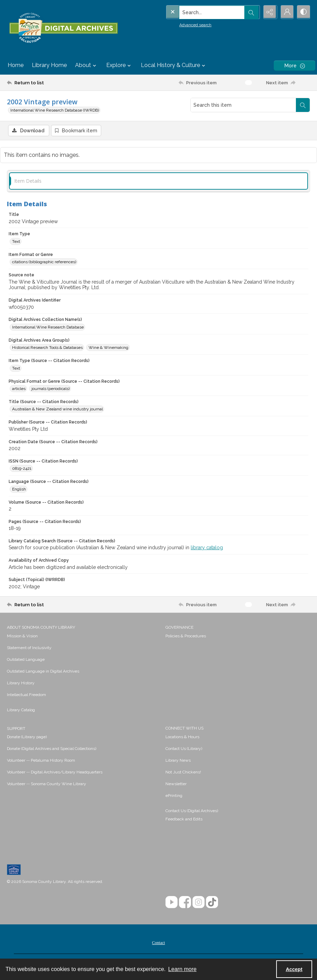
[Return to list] (48, 83)
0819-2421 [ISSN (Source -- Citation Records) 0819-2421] (22, 469)
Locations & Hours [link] (182, 737)
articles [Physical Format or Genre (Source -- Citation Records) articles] (19, 389)
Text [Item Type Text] (16, 242)
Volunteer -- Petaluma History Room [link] (41, 761)
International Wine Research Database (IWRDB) (55, 110)
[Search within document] (303, 105)
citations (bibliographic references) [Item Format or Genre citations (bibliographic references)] (44, 262)
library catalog (207, 548)
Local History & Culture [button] (174, 65)
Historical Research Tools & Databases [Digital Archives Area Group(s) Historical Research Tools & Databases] (47, 348)
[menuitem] (83, 636)
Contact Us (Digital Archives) (192, 811)
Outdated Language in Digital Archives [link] (43, 672)
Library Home (49, 65)
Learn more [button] (182, 969)
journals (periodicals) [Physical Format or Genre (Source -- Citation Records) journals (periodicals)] (51, 389)
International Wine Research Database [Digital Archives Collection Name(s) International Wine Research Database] (48, 327)
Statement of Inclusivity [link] (29, 648)
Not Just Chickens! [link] (183, 772)
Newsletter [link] (176, 784)
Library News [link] (178, 761)
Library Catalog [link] (21, 710)
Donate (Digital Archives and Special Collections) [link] (52, 749)
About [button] (87, 65)
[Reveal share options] (269, 12)
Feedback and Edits (184, 819)
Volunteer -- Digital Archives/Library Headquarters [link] (55, 772)
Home (16, 65)
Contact (158, 943)
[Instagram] (198, 902)
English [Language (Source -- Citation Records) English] (19, 489)
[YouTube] (171, 902)
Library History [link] (21, 683)
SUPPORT (16, 729)
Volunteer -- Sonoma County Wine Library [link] (47, 784)
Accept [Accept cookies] (294, 969)
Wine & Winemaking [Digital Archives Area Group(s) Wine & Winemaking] (108, 348)
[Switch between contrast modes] (303, 12)
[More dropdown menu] (295, 65)
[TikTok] (212, 902)
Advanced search (181, 25)
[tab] (158, 181)
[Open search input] (251, 12)
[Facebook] (185, 902)
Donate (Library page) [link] (27, 737)
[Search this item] (243, 105)
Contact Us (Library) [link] (184, 749)
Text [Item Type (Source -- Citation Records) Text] (16, 369)
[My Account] (286, 12)
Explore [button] (119, 65)
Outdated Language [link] (26, 660)
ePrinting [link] (174, 796)
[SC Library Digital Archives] (63, 28)
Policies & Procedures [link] (186, 636)
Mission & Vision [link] (22, 636)
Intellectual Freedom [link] (26, 695)
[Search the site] (198, 12)
